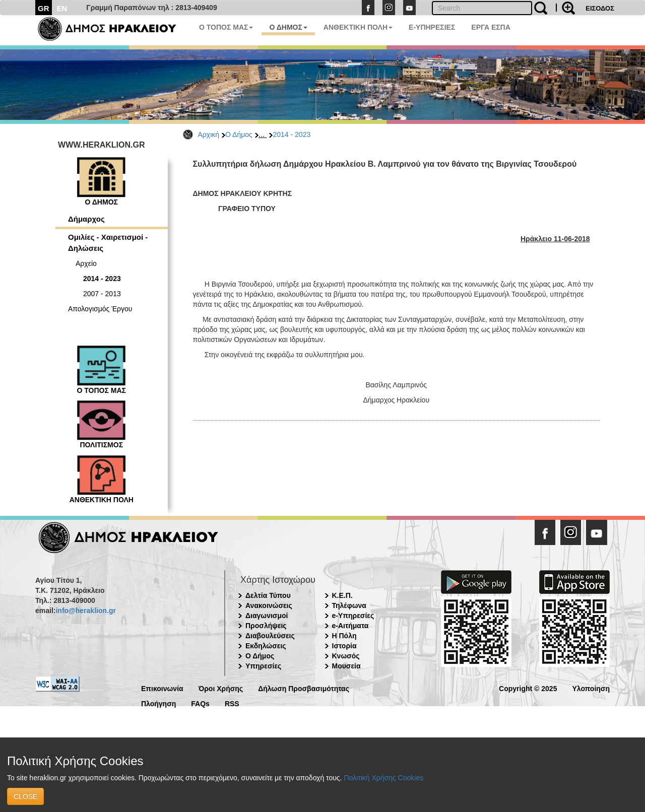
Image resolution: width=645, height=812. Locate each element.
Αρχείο (86, 263)
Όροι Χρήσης (221, 688)
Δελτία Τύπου (268, 595)
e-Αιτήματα (350, 626)
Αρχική (209, 134)
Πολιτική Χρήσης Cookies (383, 778)
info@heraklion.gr (85, 611)
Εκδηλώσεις (266, 646)
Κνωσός (346, 656)
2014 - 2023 (292, 134)
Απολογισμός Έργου (100, 309)
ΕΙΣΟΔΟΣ (600, 8)
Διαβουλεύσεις (270, 636)
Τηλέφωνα (349, 605)
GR (44, 8)
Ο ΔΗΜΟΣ (288, 27)
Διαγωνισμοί (267, 616)
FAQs (200, 703)
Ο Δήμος (239, 134)
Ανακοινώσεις (269, 605)
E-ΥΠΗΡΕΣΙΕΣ (432, 27)
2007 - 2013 (102, 294)
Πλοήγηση (158, 703)
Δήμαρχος (86, 219)
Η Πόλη (344, 636)
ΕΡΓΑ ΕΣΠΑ (491, 27)
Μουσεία (346, 666)
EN (62, 8)
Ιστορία (344, 646)
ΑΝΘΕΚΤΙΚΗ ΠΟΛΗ (358, 27)
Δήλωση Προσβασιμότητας (304, 688)
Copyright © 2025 (528, 688)
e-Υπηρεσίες (353, 616)
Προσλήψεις (266, 626)
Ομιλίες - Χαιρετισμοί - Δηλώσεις (108, 242)
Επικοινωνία (162, 688)
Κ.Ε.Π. (342, 595)
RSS (232, 703)
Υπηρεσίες (263, 666)
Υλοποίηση (591, 688)
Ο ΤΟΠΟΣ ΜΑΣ (226, 27)
